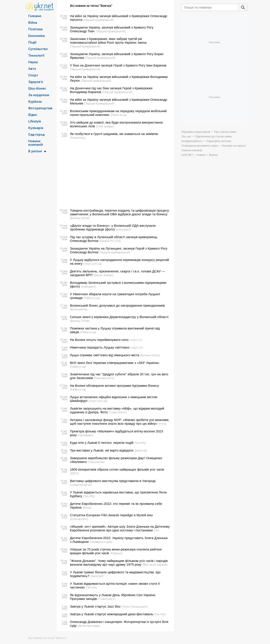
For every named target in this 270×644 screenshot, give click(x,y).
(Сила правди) (105, 126)
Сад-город (36, 134)
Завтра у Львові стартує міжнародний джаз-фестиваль (112, 614)
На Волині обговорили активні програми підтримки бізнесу (114, 386)
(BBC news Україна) (155, 565)
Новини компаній (36, 143)
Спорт (33, 75)
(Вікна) (87, 507)
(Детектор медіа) (89, 626)
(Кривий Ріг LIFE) (110, 241)
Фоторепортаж (40, 108)
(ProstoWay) (78, 138)
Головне (35, 16)
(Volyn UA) (136, 340)
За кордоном (39, 95)
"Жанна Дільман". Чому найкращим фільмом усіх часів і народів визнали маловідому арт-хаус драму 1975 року (119, 563)
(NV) (156, 530)
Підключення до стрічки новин (213, 137)
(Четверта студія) (101, 542)
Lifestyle (35, 121)
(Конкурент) (123, 229)
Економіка (36, 36)
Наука (33, 62)
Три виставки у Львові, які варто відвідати (102, 450)
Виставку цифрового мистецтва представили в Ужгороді (113, 481)
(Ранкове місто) (104, 378)
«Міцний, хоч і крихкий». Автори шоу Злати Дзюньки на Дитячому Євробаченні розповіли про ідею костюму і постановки (120, 528)
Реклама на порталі (234, 146)
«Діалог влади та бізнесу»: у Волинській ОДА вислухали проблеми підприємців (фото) (113, 227)
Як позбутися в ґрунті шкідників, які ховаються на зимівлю (114, 134)
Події (32, 42)
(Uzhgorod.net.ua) (81, 485)
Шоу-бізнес (37, 88)
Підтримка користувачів (196, 132)
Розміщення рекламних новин (200, 146)
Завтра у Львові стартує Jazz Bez (95, 606)
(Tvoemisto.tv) (118, 412)
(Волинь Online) (80, 218)
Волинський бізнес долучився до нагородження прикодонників (117, 305)
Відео (33, 115)
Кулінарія (36, 128)
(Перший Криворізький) (99, 20)
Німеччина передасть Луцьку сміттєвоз (100, 347)
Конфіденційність (192, 141)
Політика (35, 29)
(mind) (162, 424)
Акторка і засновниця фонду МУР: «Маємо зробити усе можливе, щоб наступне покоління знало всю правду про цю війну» (120, 422)
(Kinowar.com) (79, 519)
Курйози (35, 101)
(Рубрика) (116, 553)
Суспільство (38, 49)
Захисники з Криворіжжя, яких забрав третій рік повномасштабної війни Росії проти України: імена (108, 41)
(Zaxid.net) (141, 450)
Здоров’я (36, 82)
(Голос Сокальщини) (135, 606)
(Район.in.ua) (119, 115)
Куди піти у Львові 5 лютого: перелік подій (102, 443)
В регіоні (35, 151)
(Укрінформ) (85, 435)
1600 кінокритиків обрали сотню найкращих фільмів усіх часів (117, 469)
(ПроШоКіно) (96, 462)
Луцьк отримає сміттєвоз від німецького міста (105, 355)
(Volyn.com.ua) (93, 264)
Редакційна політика (219, 141)
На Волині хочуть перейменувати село (99, 340)
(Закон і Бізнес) (103, 275)
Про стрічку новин (225, 132)
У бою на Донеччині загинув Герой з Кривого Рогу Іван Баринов (118, 65)
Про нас (186, 137)
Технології (36, 55)
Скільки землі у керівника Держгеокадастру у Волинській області (119, 317)
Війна (33, 22)
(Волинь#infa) (79, 309)
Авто (32, 68)
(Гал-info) (140, 443)
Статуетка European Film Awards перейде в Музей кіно (111, 515)
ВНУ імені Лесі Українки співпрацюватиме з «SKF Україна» (115, 363)
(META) (74, 473)
